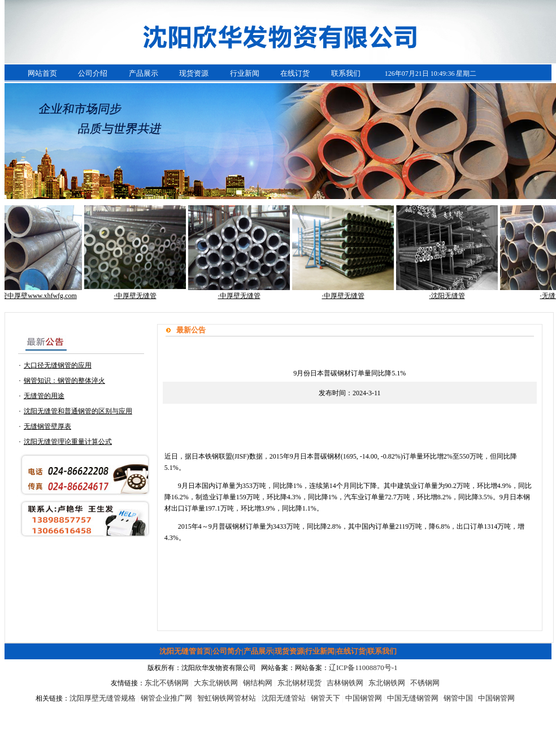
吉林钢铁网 (345, 683)
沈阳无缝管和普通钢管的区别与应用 (78, 411)
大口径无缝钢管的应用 (58, 365)
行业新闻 (245, 73)
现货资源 (194, 73)
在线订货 (295, 73)
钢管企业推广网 (166, 698)
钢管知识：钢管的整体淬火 (64, 381)
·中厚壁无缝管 (138, 296)
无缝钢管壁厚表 (47, 426)
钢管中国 (458, 698)
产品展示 (144, 73)
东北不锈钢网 (167, 683)
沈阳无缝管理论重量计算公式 (68, 442)
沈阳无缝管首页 (185, 651)
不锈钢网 (425, 683)
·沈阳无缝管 (450, 296)
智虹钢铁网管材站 (227, 698)
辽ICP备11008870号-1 (363, 668)
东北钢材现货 (299, 683)
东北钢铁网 (387, 683)
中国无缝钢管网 (413, 698)
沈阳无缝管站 (284, 698)
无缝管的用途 (44, 396)
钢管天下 (325, 698)
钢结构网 (258, 683)
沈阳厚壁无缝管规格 (103, 698)
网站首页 (42, 73)
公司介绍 (93, 73)
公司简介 (227, 651)
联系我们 (346, 73)
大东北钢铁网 (216, 683)
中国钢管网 (364, 698)
